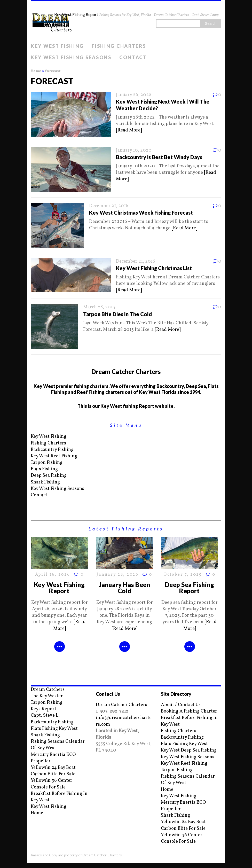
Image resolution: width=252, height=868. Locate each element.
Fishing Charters (119, 46)
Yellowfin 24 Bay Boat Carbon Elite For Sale (53, 771)
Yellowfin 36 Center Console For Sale (52, 784)
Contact (133, 57)
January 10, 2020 (134, 150)
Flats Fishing (44, 469)
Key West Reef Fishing (54, 456)
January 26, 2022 (134, 95)
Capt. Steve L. (45, 715)
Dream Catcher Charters (121, 705)
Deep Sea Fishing (49, 476)
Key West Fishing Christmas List (154, 268)
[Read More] (129, 130)
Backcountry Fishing (52, 450)
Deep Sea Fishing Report (190, 588)
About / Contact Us (181, 705)
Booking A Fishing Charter (189, 711)
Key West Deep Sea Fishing (189, 750)
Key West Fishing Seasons (71, 57)
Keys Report (44, 709)
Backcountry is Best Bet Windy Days (159, 157)
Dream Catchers (48, 690)
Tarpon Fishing (47, 463)
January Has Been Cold (125, 588)
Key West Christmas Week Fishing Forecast (141, 213)
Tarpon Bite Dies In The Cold (117, 314)
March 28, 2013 (99, 307)
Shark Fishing (45, 482)
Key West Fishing (57, 46)
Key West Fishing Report (60, 588)
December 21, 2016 (109, 206)
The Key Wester (47, 696)
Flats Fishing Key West (54, 729)
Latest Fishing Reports (126, 529)
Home (37, 813)
